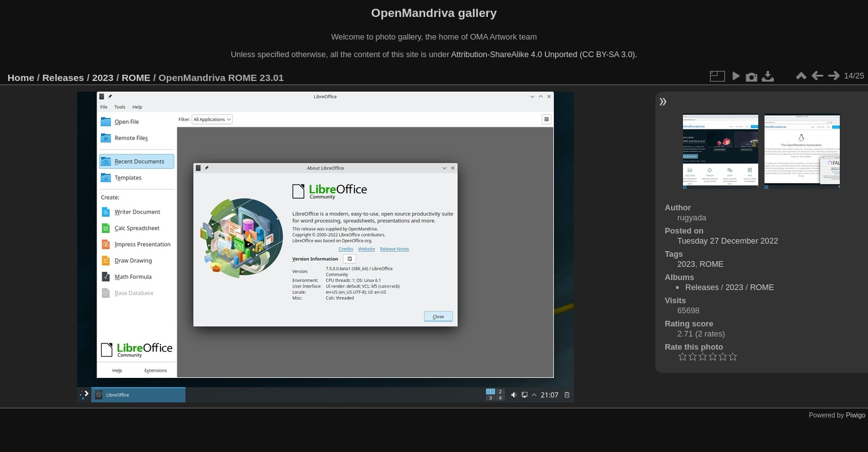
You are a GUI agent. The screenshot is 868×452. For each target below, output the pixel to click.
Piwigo (856, 415)
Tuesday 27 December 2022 (728, 241)
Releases (64, 78)
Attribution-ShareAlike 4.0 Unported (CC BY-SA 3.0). (544, 54)
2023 (103, 78)
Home (21, 78)
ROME (136, 78)
